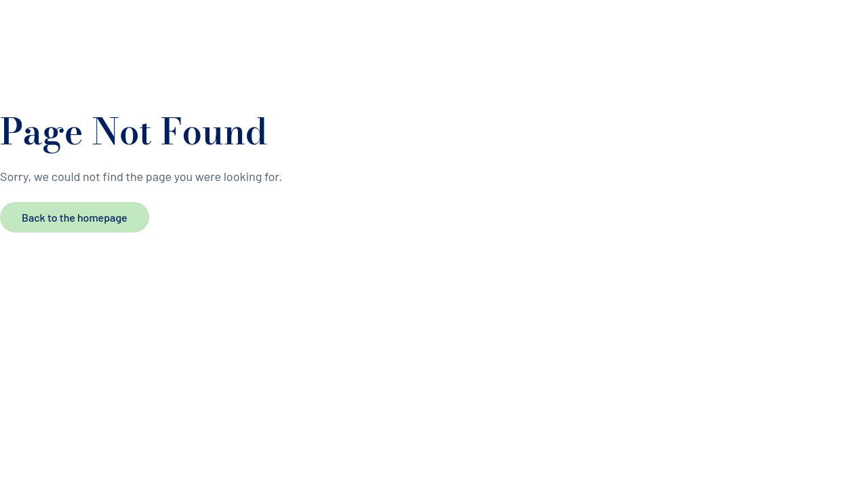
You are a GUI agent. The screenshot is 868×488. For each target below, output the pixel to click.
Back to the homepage (75, 217)
